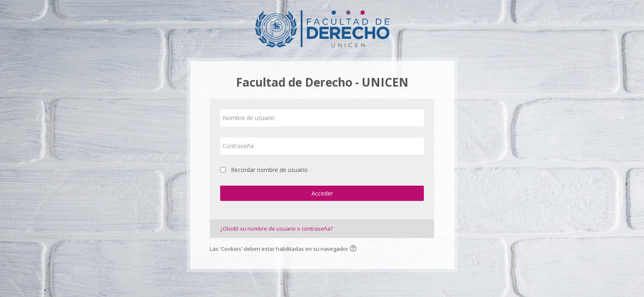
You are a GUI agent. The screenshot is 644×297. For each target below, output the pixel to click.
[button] (354, 249)
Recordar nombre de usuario (269, 170)
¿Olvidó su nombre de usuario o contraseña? (277, 229)
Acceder (322, 193)
